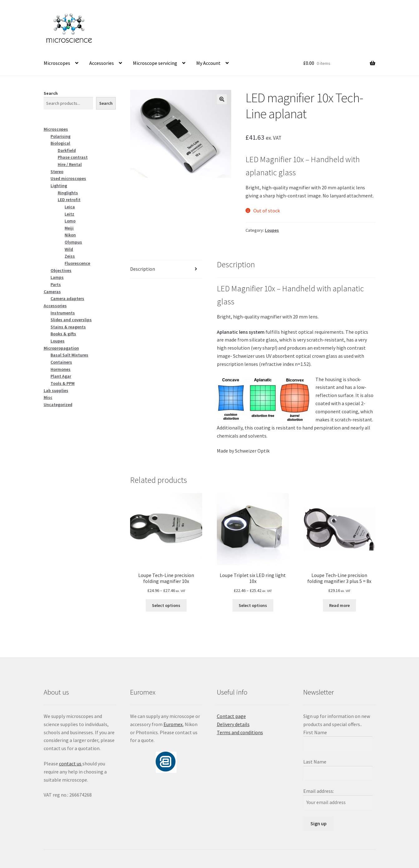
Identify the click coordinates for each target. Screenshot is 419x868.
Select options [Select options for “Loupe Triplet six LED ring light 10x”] (253, 605)
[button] (222, 99)
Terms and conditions (240, 732)
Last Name (315, 762)
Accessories (102, 63)
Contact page (231, 716)
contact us (71, 764)
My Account (208, 63)
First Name (315, 732)
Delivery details (233, 724)
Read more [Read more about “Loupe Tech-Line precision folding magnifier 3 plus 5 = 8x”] (339, 605)
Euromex (173, 724)
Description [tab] (143, 269)
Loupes (272, 230)
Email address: (319, 791)
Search (51, 93)
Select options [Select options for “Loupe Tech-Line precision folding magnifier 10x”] (166, 605)
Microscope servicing (155, 63)
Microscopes (57, 63)
